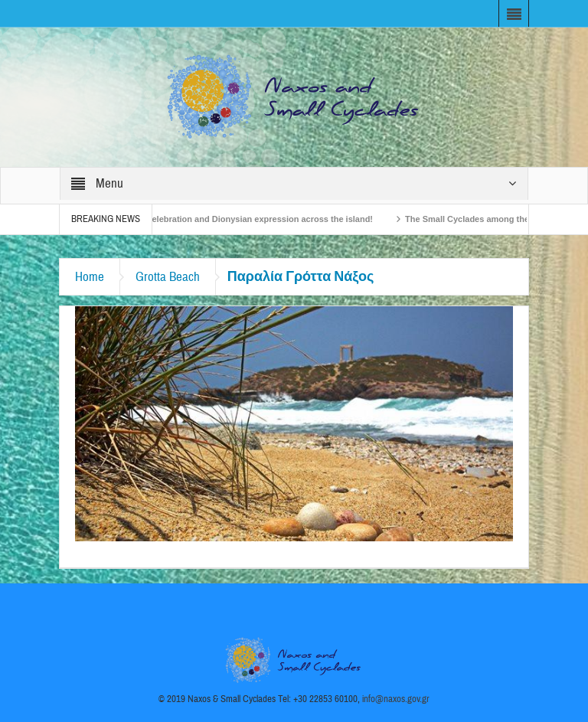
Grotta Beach (168, 277)
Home (90, 277)
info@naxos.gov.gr (396, 699)
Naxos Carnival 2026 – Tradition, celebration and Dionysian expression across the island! (206, 219)
